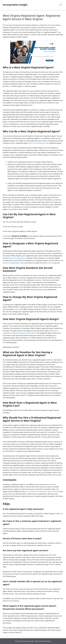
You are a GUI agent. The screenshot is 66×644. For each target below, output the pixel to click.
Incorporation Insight (15, 5)
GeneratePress (46, 641)
